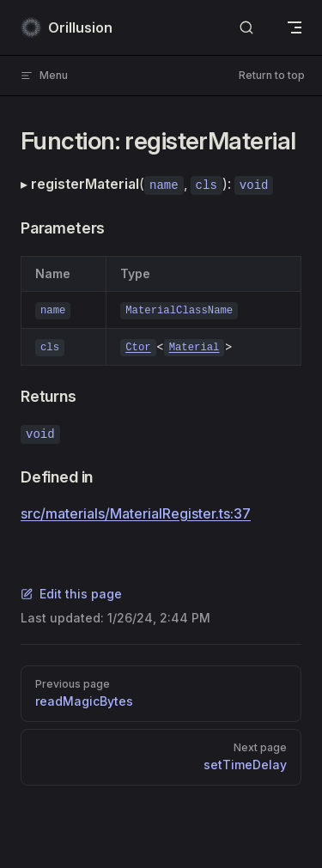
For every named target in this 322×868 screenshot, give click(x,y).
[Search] (246, 28)
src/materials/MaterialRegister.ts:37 (136, 513)
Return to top (272, 75)
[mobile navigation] (295, 27)
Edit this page (71, 594)
